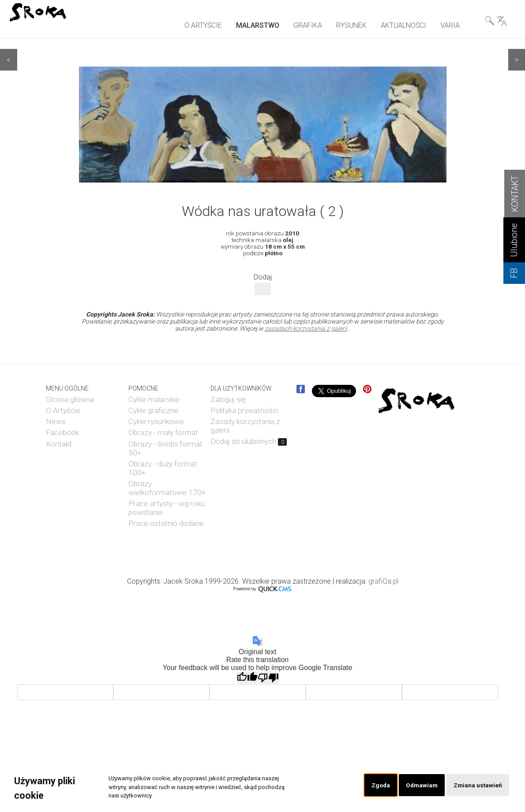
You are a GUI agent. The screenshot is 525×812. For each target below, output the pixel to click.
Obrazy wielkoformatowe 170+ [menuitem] (167, 488)
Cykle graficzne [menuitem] (154, 410)
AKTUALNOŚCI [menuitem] (403, 25)
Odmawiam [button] (418, 785)
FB (514, 273)
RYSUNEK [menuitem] (351, 25)
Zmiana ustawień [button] (476, 785)
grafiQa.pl (383, 581)
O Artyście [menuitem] (63, 410)
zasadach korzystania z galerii (306, 328)
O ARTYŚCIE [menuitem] (203, 25)
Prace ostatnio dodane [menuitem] (166, 523)
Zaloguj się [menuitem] (228, 399)
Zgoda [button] (375, 785)
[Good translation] (247, 678)
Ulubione (514, 240)
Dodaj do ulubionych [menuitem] (249, 441)
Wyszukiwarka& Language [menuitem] (496, 22)
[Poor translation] (268, 678)
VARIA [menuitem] (450, 25)
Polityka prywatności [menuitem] (244, 410)
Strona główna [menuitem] (70, 399)
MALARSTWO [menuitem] (258, 25)
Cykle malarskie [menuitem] (154, 399)
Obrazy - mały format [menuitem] (163, 432)
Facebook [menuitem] (62, 432)
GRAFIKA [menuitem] (308, 25)
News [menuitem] (56, 421)
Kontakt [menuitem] (59, 444)
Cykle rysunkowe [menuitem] (156, 421)
